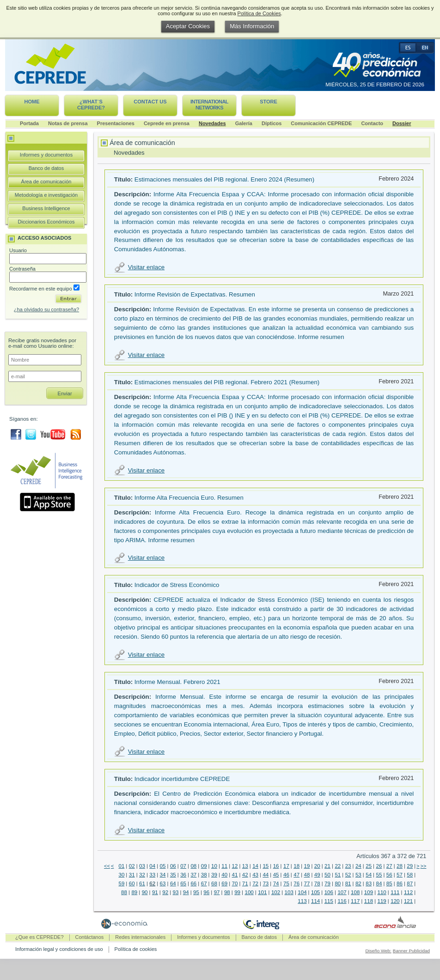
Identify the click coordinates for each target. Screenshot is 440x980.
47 (296, 875)
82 (358, 883)
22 (338, 866)
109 (369, 892)
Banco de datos (46, 168)
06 (173, 866)
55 (379, 875)
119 (382, 901)
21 (327, 866)
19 (307, 866)
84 (379, 883)
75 (286, 883)
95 (196, 892)
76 (296, 883)
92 (165, 892)
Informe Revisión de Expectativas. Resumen (195, 294)
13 (245, 866)
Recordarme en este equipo (44, 289)
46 (286, 875)
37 (193, 875)
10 (214, 866)
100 (249, 892)
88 (124, 892)
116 (342, 901)
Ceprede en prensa (167, 123)
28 (400, 866)
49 (317, 875)
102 (276, 892)
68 (214, 883)
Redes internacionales (140, 937)
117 (355, 901)
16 (276, 866)
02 (132, 866)
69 (224, 883)
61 (142, 883)
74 (276, 883)
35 (173, 875)
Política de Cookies (259, 13)
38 (204, 875)
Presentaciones (116, 123)
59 (121, 883)
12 (235, 866)
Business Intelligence (46, 208)
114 (315, 901)
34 (163, 875)
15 (266, 866)
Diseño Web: (378, 951)
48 (307, 875)
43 (255, 875)
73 (266, 883)
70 (235, 883)
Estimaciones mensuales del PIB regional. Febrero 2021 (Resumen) (227, 382)
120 (395, 901)
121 (408, 901)
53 (358, 875)
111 (395, 892)
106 (329, 892)
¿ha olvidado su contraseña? (46, 309)
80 (338, 883)
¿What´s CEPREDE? (91, 105)
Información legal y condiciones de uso (59, 949)
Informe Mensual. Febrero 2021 (177, 682)
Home (32, 102)
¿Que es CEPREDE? (40, 937)
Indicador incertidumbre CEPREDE (182, 779)
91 (155, 892)
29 (410, 866)
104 (302, 892)
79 (327, 883)
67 (204, 883)
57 (400, 875)
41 (235, 875)
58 (410, 875)
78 (317, 883)
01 (121, 866)
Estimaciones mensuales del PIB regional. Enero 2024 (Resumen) (224, 179)
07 (183, 866)
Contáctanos (90, 937)
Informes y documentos (46, 155)
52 (348, 875)
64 (173, 883)
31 (132, 875)
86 (400, 883)
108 (355, 892)
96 (206, 892)
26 (379, 866)
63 (163, 883)
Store (269, 102)
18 (296, 866)
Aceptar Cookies (188, 26)
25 (369, 866)
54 (369, 875)
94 (186, 892)
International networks (209, 105)
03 (142, 866)
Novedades (212, 123)
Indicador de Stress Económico (177, 585)
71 (245, 883)
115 (329, 901)
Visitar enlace (146, 267)
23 (348, 866)
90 (145, 892)
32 (142, 875)
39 (214, 875)
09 (204, 866)
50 (327, 875)
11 (224, 866)
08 (193, 866)
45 (276, 875)
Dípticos (272, 123)
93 (176, 892)
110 (382, 892)
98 (227, 892)
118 (369, 901)
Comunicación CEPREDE (321, 123)
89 (134, 892)
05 (163, 866)
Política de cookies (136, 949)
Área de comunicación (46, 181)
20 (317, 866)
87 (410, 883)
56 (389, 875)
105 (315, 892)
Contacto (372, 123)
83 (369, 883)
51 (338, 875)
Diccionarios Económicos (46, 222)
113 (302, 901)
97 (217, 892)
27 (389, 866)
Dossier (402, 123)
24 (358, 866)
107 (342, 892)
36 (183, 875)
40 (224, 875)
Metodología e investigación (46, 195)
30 (121, 875)
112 (408, 892)
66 (193, 883)
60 (132, 883)
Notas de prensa (68, 123)
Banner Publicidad (411, 951)
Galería (244, 123)
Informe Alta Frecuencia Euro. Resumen (189, 498)
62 (152, 883)
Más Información (252, 26)
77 (307, 883)
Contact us (150, 102)
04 (152, 866)
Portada (29, 123)
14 (255, 866)
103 (289, 892)
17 (286, 866)
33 (152, 875)
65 (183, 883)
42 (245, 875)
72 (255, 883)
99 (237, 892)
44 (266, 875)
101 (262, 892)
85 (389, 883)
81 (348, 883)
